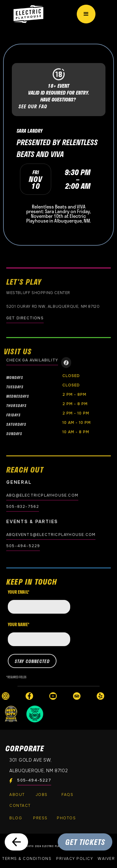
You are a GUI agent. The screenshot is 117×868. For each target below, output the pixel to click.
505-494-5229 (23, 546)
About (17, 795)
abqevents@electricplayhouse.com (51, 535)
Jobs (42, 795)
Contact (20, 806)
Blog (16, 818)
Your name (19, 629)
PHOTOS (66, 818)
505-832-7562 (23, 507)
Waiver (106, 859)
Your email (19, 596)
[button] (86, 14)
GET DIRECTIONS (25, 318)
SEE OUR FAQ (33, 106)
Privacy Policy (75, 859)
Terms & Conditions (27, 859)
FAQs (67, 795)
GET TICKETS (85, 842)
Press (40, 818)
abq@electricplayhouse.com (42, 495)
